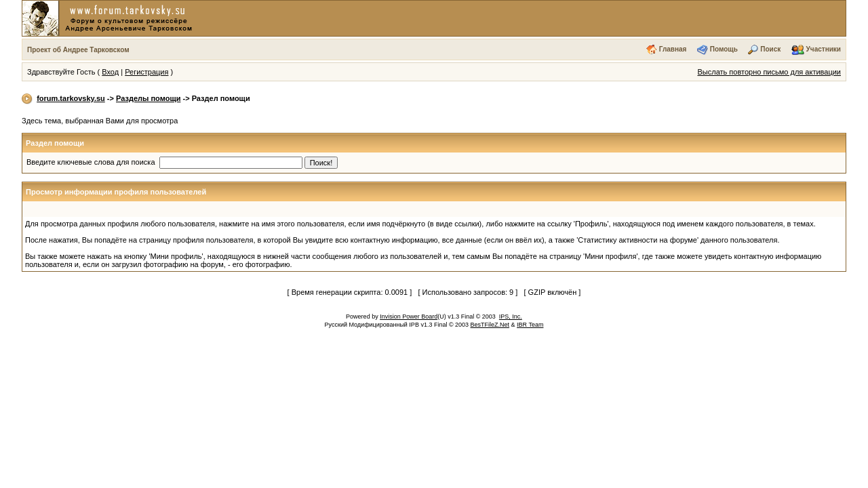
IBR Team (530, 325)
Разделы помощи (148, 98)
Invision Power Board (409, 317)
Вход (110, 72)
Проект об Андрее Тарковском (78, 50)
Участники (824, 49)
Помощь (724, 49)
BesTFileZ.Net (490, 325)
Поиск (770, 49)
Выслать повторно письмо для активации (769, 72)
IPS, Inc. (511, 317)
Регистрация (146, 72)
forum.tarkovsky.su (71, 98)
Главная (673, 49)
